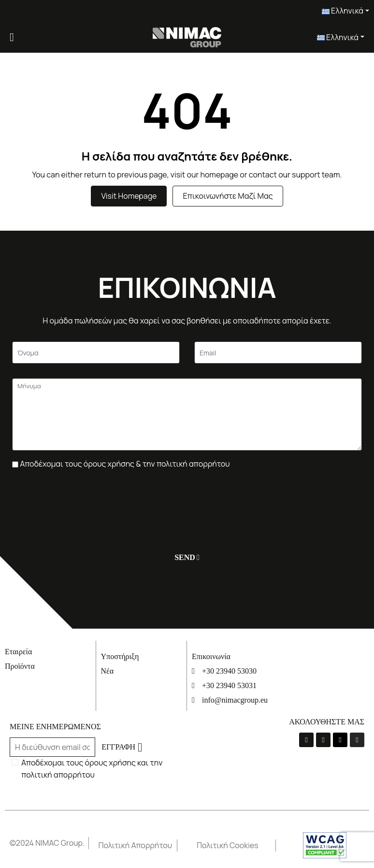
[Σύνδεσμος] (187, 36)
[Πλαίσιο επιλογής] (15, 464)
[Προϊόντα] (50, 666)
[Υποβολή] (185, 557)
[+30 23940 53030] (233, 671)
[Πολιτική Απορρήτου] (138, 846)
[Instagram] (357, 740)
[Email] (278, 353)
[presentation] (86, 506)
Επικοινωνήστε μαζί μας (228, 196)
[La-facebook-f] (306, 740)
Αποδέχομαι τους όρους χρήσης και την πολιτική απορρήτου (92, 769)
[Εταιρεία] (50, 652)
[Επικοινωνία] (233, 656)
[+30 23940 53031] (233, 685)
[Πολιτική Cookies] (236, 846)
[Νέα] (142, 671)
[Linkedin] (340, 740)
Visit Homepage (129, 196)
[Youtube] (323, 740)
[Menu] (12, 37)
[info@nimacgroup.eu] (233, 700)
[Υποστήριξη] (142, 656)
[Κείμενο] (96, 353)
